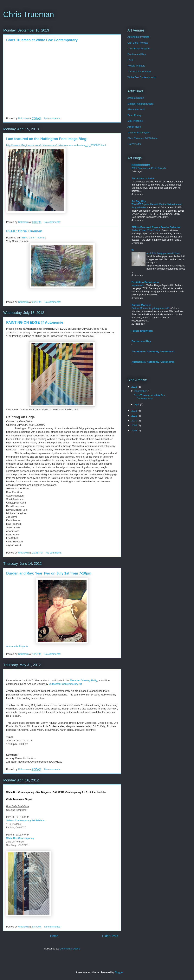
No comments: (53, 118)
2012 (135, 411)
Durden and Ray (137, 54)
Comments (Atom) (70, 949)
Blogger (119, 972)
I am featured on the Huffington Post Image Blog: (47, 139)
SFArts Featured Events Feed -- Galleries (156, 227)
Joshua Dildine (136, 98)
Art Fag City (139, 201)
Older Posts (110, 936)
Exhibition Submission (145, 282)
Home (54, 936)
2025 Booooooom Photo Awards (149, 168)
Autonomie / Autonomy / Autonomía (153, 352)
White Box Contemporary (20, 838)
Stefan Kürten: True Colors (146, 230)
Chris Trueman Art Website (142, 138)
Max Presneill (135, 121)
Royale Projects (136, 66)
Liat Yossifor (134, 144)
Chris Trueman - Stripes (19, 799)
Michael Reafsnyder (139, 133)
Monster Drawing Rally (84, 680)
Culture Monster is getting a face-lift (151, 308)
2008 (135, 430)
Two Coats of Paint (143, 178)
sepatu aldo (138, 285)
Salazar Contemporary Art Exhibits (25, 821)
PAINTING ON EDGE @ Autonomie (35, 322)
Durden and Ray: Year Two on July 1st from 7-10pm (49, 573)
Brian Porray (134, 115)
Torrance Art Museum (139, 71)
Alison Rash (134, 127)
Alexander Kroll (136, 109)
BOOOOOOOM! (141, 165)
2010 (135, 421)
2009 (135, 425)
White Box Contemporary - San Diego (27, 792)
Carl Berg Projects (138, 43)
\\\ (133, 250)
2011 (135, 416)
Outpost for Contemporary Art (65, 684)
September (141, 391)
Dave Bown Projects (139, 49)
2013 (135, 387)
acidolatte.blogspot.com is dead (164, 253)
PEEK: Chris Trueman (24, 231)
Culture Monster (141, 305)
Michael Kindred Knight (140, 104)
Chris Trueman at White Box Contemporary (42, 40)
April (137, 404)
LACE (131, 60)
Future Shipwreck (142, 331)
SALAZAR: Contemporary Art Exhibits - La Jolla (79, 792)
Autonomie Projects (17, 646)
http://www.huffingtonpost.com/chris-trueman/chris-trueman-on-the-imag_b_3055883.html (56, 145)
